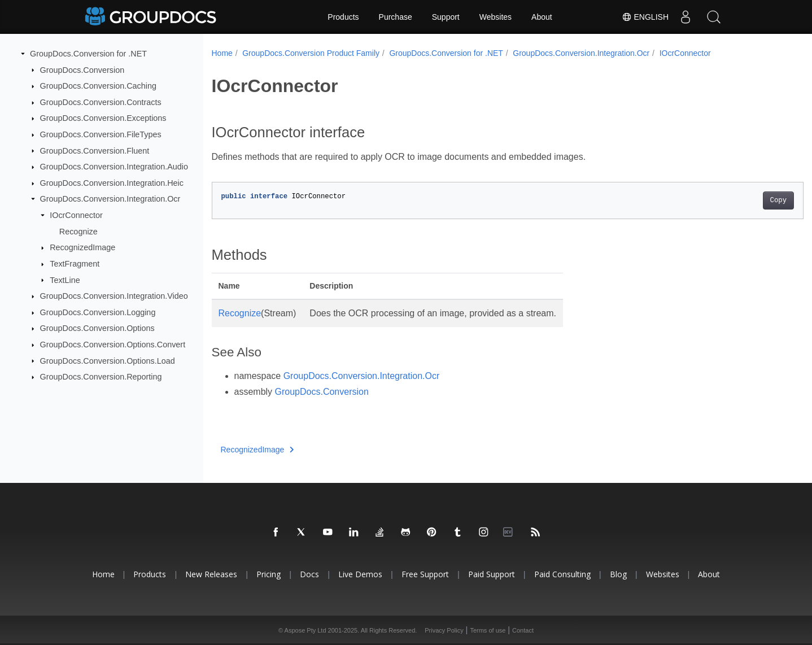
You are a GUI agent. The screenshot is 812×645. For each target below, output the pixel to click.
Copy (737, 201)
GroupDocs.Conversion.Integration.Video (114, 296)
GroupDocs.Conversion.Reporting (101, 377)
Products (343, 17)
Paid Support (492, 574)
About (542, 17)
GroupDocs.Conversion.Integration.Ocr (110, 199)
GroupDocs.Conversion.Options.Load (108, 360)
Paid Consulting (562, 574)
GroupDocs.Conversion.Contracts (101, 102)
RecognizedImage (82, 247)
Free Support (425, 574)
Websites (496, 17)
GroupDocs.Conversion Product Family (311, 53)
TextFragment (75, 264)
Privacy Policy (444, 630)
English (645, 17)
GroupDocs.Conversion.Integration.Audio (114, 167)
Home (222, 53)
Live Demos (360, 574)
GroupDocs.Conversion (82, 69)
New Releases (211, 574)
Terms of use (488, 630)
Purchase (396, 17)
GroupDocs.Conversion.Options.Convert (113, 345)
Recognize (78, 232)
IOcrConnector (76, 215)
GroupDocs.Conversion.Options (97, 328)
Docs (309, 574)
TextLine (65, 280)
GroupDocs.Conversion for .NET (88, 54)
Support (446, 17)
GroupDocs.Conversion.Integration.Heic (112, 183)
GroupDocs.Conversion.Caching (98, 86)
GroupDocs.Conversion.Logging (98, 312)
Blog (618, 574)
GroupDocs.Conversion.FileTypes (101, 134)
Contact (523, 630)
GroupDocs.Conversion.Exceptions (103, 118)
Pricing (269, 574)
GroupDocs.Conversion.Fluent (95, 150)
